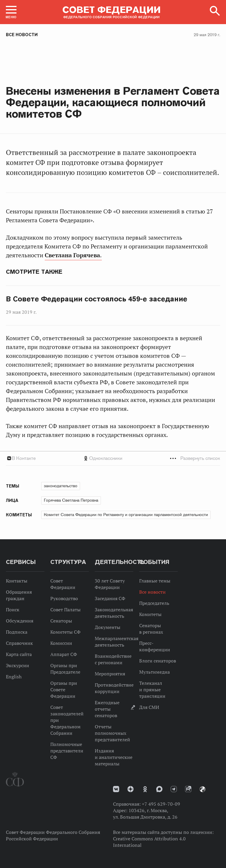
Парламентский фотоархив (202, 789)
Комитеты (150, 614)
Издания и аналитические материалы (114, 757)
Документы (108, 627)
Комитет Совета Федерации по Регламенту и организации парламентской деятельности (126, 515)
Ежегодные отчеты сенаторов (107, 709)
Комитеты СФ (65, 632)
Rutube (188, 789)
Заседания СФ (110, 598)
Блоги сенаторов (158, 661)
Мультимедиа (154, 672)
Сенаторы (61, 621)
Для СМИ (149, 707)
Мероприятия (110, 674)
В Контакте (24, 458)
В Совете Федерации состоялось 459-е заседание (97, 299)
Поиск (13, 610)
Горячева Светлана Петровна (71, 500)
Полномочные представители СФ (67, 751)
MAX (159, 789)
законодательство (61, 486)
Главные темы (155, 581)
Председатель (154, 603)
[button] (11, 12)
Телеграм (174, 789)
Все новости (22, 35)
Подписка (17, 632)
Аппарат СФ (64, 654)
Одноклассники (106, 458)
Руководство (64, 598)
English (14, 677)
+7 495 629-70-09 (161, 804)
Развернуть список (200, 458)
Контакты (17, 581)
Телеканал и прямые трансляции (152, 690)
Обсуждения (20, 621)
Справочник (19, 643)
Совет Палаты (65, 610)
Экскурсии (18, 665)
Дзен (131, 789)
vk (116, 789)
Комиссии (61, 643)
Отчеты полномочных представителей (112, 733)
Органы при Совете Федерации (64, 690)
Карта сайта (19, 654)
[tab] (113, 458)
